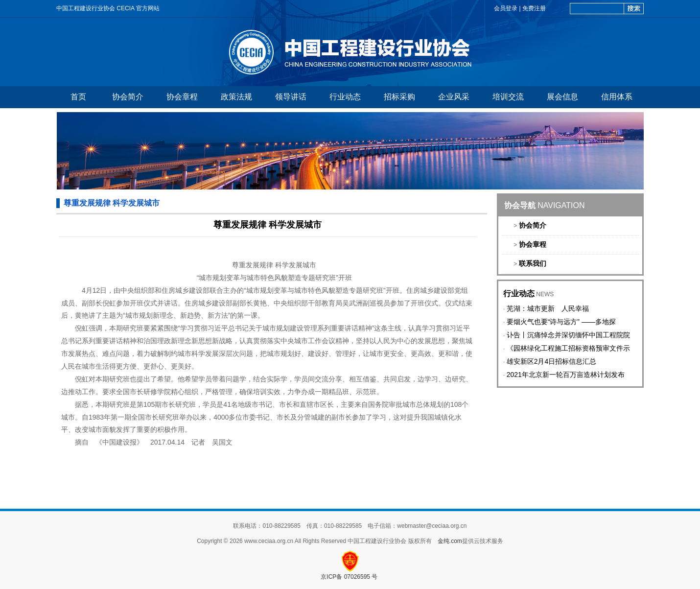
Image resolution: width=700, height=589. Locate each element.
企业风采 (454, 97)
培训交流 (508, 97)
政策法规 (236, 97)
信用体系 (617, 97)
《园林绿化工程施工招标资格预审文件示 (568, 348)
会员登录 (506, 8)
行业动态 (345, 97)
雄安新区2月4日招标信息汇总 (552, 361)
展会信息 (562, 97)
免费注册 (534, 8)
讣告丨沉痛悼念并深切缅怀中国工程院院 (568, 335)
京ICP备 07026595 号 (350, 577)
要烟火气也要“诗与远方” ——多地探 (561, 322)
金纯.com (450, 541)
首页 (78, 97)
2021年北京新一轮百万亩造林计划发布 (566, 375)
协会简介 (128, 97)
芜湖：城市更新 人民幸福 (548, 308)
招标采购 (399, 97)
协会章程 (182, 97)
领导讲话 (291, 97)
